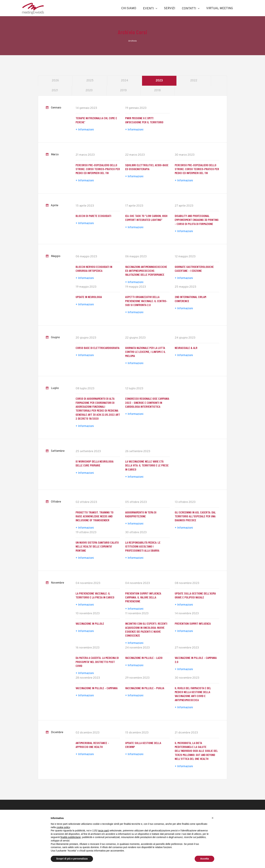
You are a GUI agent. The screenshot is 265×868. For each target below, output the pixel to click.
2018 (157, 91)
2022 (194, 81)
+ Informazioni (85, 130)
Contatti (189, 9)
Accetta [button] (204, 859)
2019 (123, 91)
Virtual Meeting (220, 9)
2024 (125, 81)
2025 (90, 81)
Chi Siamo (129, 9)
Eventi (148, 9)
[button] (213, 818)
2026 (55, 81)
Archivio (132, 41)
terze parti (104, 831)
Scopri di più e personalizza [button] (72, 859)
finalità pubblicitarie (71, 837)
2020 (89, 91)
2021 (55, 91)
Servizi (170, 9)
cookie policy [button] (63, 827)
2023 (159, 81)
